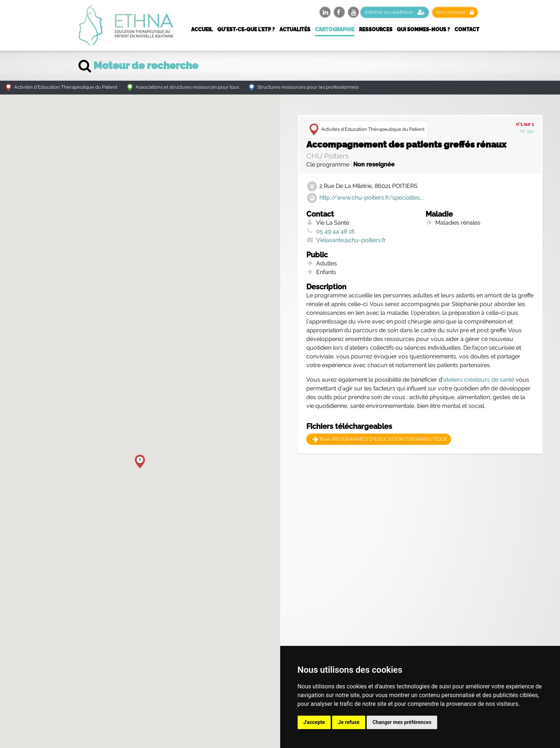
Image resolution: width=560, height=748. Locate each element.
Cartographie (335, 29)
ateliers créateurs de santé (479, 380)
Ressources (376, 29)
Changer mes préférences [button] (402, 722)
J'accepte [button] (314, 722)
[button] (140, 462)
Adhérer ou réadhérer (395, 12)
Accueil (202, 29)
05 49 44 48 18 (335, 231)
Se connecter (455, 12)
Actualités (295, 29)
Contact (467, 29)
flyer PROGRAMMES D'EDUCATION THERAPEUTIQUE (380, 439)
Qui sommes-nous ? (423, 29)
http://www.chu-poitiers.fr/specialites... (371, 198)
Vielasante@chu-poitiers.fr (351, 240)
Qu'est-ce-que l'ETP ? (246, 29)
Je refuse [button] (349, 722)
